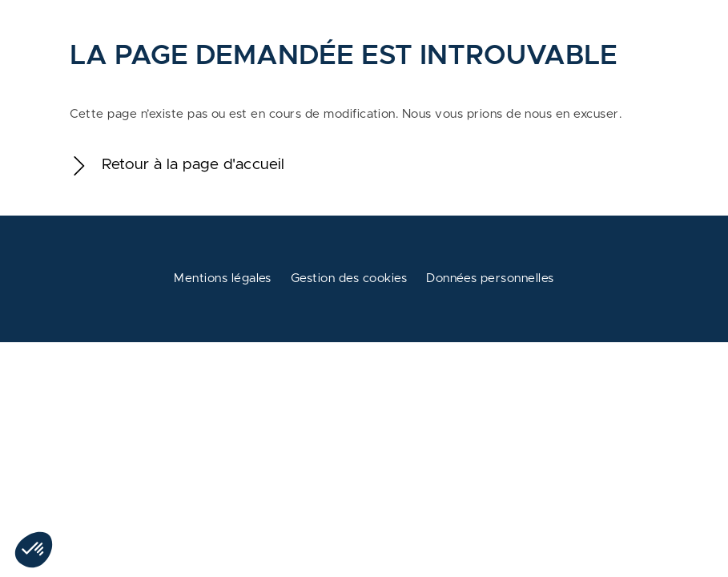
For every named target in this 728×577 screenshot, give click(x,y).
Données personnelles (490, 278)
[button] (34, 550)
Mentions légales (223, 278)
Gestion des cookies (349, 278)
